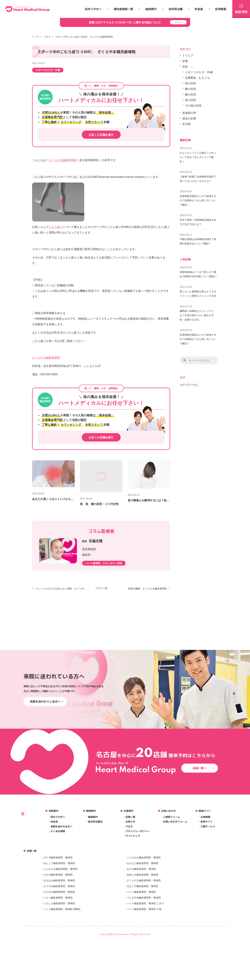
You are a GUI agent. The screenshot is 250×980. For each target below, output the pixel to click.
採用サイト (207, 878)
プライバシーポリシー (138, 887)
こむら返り (56, 227)
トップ (36, 37)
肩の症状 (190, 83)
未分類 (186, 124)
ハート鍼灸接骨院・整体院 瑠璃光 (62, 965)
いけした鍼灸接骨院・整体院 (59, 959)
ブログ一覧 (101, 588)
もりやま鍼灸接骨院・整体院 (59, 942)
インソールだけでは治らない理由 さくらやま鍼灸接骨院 (61, 589)
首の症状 (190, 100)
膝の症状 (190, 94)
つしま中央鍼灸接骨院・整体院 (144, 954)
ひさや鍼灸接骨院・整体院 (58, 931)
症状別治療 (176, 9)
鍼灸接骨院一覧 (123, 9)
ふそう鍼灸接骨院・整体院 (58, 954)
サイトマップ (133, 892)
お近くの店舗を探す (101, 135)
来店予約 (241, 8)
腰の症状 (190, 89)
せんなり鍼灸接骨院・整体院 (143, 919)
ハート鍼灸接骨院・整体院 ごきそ (145, 959)
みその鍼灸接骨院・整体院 (141, 925)
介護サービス (208, 883)
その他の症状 (193, 106)
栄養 (185, 61)
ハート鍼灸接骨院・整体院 (141, 948)
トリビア (188, 56)
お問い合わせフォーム (175, 878)
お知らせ (130, 878)
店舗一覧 (130, 873)
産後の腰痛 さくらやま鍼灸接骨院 (147, 589)
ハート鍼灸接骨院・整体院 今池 (144, 965)
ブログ (47, 37)
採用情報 (221, 9)
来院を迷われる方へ (61, 883)
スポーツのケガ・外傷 (48, 70)
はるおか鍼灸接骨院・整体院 (59, 937)
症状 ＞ (188, 67)
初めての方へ (93, 9)
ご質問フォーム (172, 873)
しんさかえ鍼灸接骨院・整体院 (60, 925)
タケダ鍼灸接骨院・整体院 (58, 914)
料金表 (199, 9)
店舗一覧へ (203, 824)
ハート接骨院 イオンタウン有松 (104, 563)
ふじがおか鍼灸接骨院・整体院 (144, 914)
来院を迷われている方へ (47, 758)
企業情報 (205, 873)
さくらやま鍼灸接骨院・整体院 (144, 937)
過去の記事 (189, 118)
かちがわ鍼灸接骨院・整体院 (59, 948)
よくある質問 (58, 887)
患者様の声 (189, 113)
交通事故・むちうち (197, 78)
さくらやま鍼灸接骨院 (63, 160)
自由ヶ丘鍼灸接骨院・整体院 (143, 931)
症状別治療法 (95, 878)
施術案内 (151, 9)
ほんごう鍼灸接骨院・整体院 (59, 919)
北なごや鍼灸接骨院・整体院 (143, 942)
